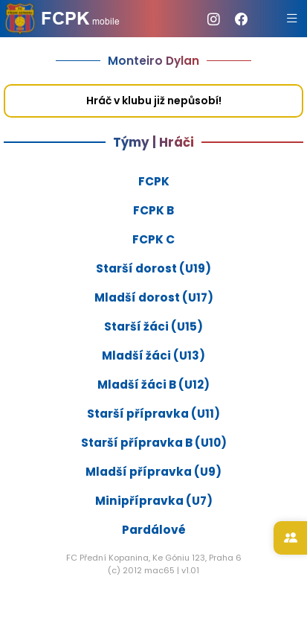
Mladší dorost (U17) (154, 297)
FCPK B (153, 210)
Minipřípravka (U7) (154, 501)
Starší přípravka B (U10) (154, 443)
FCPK (154, 181)
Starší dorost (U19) (153, 268)
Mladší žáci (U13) (153, 356)
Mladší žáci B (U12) (153, 385)
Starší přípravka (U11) (153, 414)
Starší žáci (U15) (153, 326)
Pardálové (154, 530)
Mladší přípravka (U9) (153, 472)
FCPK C (153, 239)
